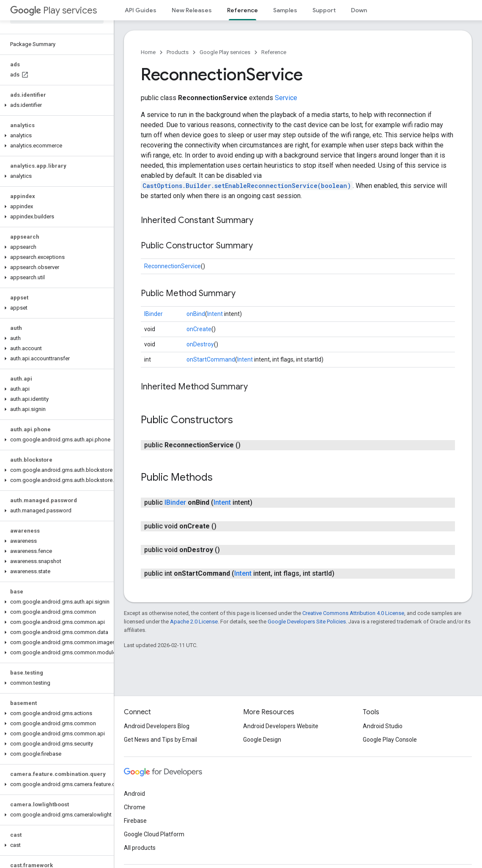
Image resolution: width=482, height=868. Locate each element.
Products (178, 52)
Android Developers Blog (157, 726)
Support (324, 10)
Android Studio (383, 726)
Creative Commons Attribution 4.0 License (353, 613)
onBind (196, 314)
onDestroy (200, 344)
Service (286, 98)
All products (140, 848)
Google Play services (225, 52)
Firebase (135, 821)
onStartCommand (211, 359)
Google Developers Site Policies (307, 622)
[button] (55, 105)
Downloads (367, 10)
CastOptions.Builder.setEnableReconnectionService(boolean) (247, 186)
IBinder (153, 314)
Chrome (135, 807)
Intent (215, 314)
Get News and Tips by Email (160, 740)
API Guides (141, 10)
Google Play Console (390, 740)
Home (148, 52)
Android (134, 794)
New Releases (192, 10)
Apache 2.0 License (194, 622)
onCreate (199, 329)
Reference (274, 52)
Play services (53, 10)
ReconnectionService (173, 266)
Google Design (262, 740)
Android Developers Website (281, 726)
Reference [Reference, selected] (242, 10)
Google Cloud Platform (154, 834)
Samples (285, 10)
